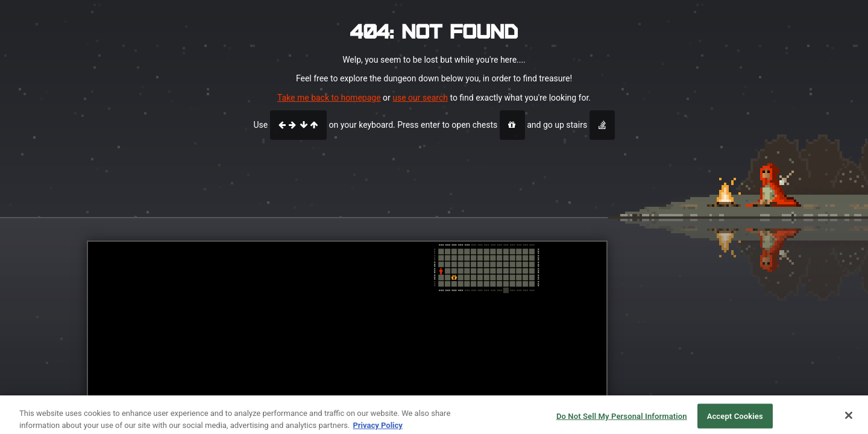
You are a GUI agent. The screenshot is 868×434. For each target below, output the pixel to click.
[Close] (849, 420)
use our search (420, 98)
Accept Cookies (735, 420)
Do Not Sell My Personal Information (622, 420)
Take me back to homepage (329, 98)
